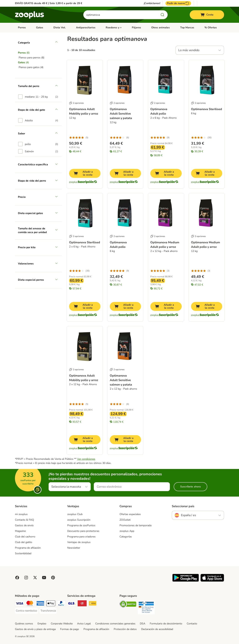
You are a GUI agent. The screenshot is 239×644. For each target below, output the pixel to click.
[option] (38, 97)
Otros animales (160, 28)
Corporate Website (62, 624)
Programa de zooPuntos (81, 525)
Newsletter (74, 548)
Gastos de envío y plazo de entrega (35, 629)
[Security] (128, 605)
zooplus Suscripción (79, 520)
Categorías (126, 537)
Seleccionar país (183, 506)
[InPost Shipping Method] (93, 604)
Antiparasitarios (86, 28)
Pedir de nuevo (178, 3)
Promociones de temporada (135, 525)
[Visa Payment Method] (19, 604)
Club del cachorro (25, 537)
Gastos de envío (24, 525)
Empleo (42, 624)
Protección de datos (125, 629)
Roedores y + (114, 28)
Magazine (20, 531)
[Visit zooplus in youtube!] (44, 578)
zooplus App (127, 531)
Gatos (40, 28)
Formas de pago (70, 629)
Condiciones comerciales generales (115, 624)
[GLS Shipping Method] (72, 604)
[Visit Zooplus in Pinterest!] (53, 578)
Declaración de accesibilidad (157, 629)
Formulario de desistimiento (166, 624)
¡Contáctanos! (152, 3)
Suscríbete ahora (190, 487)
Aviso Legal (84, 624)
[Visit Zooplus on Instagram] (26, 578)
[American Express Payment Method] (40, 604)
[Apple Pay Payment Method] (51, 604)
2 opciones (76, 103)
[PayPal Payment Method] (61, 604)
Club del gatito (24, 542)
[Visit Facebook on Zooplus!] (17, 578)
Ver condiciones (86, 459)
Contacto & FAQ (24, 520)
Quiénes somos (24, 624)
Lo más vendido (189, 50)
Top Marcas (187, 28)
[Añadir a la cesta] (85, 173)
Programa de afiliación (28, 548)
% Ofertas (211, 28)
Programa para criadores (81, 537)
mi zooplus (21, 514)
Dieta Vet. (59, 28)
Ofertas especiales (130, 514)
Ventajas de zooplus (79, 542)
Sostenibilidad (23, 553)
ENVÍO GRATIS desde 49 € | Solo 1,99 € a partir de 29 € (49, 3)
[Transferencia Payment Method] (48, 611)
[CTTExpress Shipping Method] (82, 604)
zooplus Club (75, 514)
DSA (143, 624)
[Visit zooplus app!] (186, 581)
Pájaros (136, 28)
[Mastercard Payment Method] (30, 604)
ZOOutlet (125, 520)
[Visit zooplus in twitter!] (35, 578)
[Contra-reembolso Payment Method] (27, 611)
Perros (22, 28)
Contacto (192, 624)
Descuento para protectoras (83, 531)
